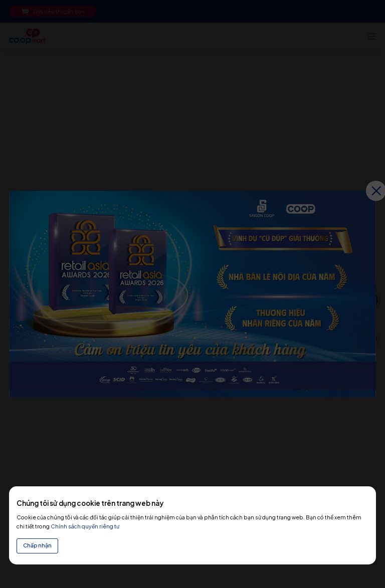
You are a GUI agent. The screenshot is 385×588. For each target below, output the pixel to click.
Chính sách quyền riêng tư (85, 526)
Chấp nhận (37, 545)
